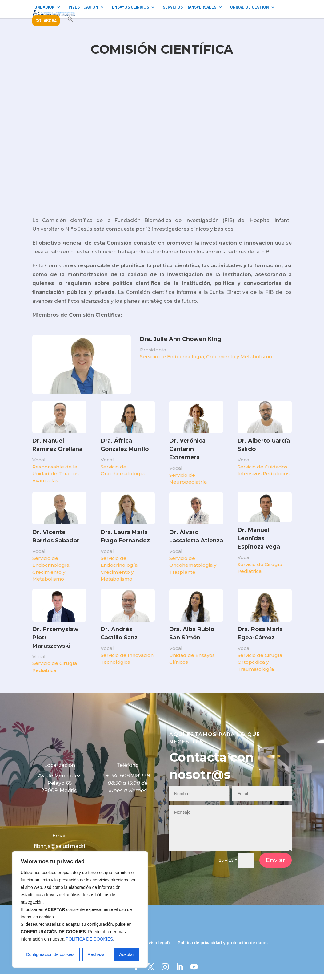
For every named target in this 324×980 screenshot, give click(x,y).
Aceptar (126, 954)
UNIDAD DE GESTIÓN (250, 7)
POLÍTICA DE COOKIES (89, 939)
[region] (80, 909)
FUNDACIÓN (44, 7)
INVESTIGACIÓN (83, 7)
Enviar (276, 866)
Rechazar (97, 954)
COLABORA (46, 21)
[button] (70, 22)
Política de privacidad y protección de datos (223, 949)
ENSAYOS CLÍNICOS (130, 7)
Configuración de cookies (50, 954)
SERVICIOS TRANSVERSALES (190, 7)
